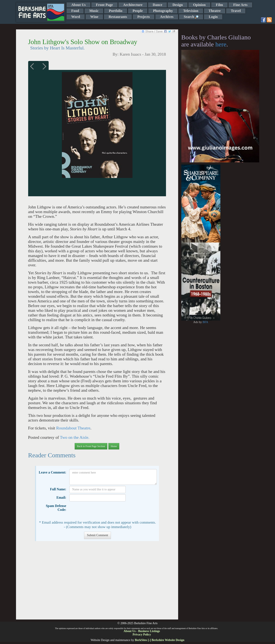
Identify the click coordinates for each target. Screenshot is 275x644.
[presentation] (102, 511)
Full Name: (58, 489)
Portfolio (116, 11)
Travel (236, 11)
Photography (163, 11)
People (138, 11)
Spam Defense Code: (56, 508)
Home (114, 446)
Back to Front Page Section (91, 446)
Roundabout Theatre (73, 428)
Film (220, 5)
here (221, 44)
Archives (167, 17)
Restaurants (118, 17)
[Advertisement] (97, 582)
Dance (158, 5)
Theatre (215, 11)
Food (75, 11)
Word (76, 17)
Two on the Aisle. (75, 437)
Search (191, 17)
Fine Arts (240, 5)
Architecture (133, 5)
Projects (144, 17)
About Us (79, 5)
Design (178, 5)
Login (213, 17)
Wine (94, 17)
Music (94, 11)
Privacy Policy (142, 635)
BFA (205, 322)
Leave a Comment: (53, 472)
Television (191, 11)
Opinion (199, 5)
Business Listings (149, 631)
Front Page (104, 5)
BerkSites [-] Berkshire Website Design (160, 640)
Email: (61, 497)
